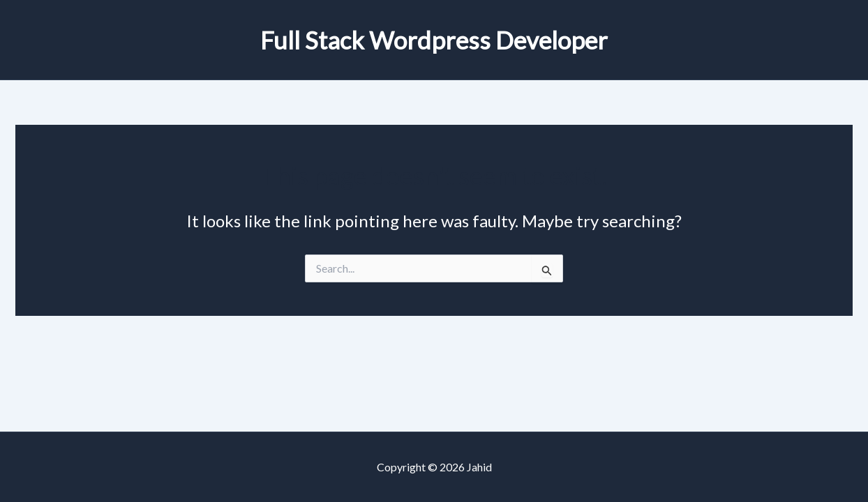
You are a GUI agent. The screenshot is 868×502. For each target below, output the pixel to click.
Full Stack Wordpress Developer (434, 40)
